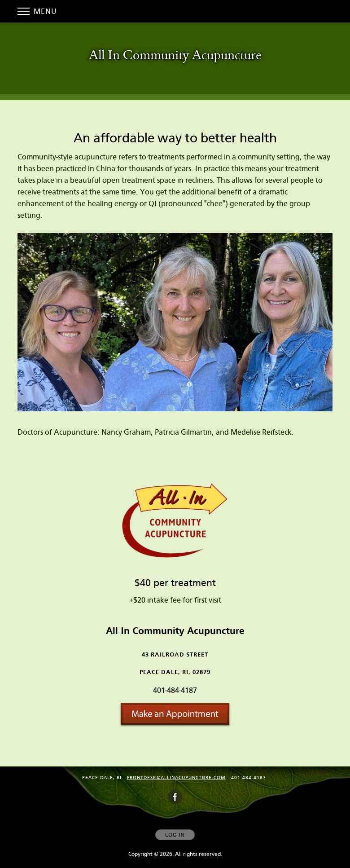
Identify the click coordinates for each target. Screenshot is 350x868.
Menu (37, 11)
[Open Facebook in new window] (175, 797)
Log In (175, 835)
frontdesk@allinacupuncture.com (176, 778)
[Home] (175, 56)
